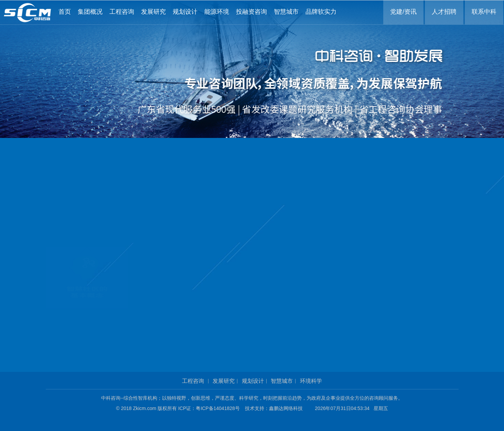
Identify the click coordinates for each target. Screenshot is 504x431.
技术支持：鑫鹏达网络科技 (274, 408)
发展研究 (224, 381)
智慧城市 (282, 381)
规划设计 (253, 381)
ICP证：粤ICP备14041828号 (211, 408)
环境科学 (311, 381)
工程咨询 (193, 381)
